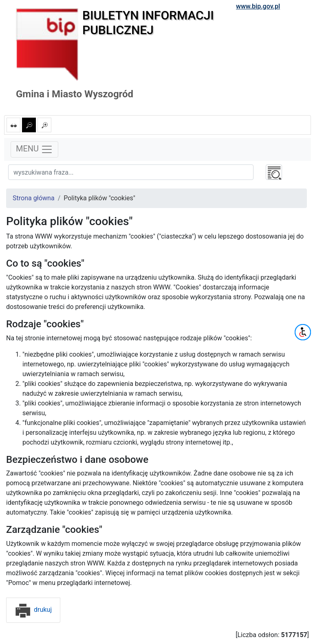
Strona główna (34, 198)
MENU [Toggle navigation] (34, 149)
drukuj (33, 610)
